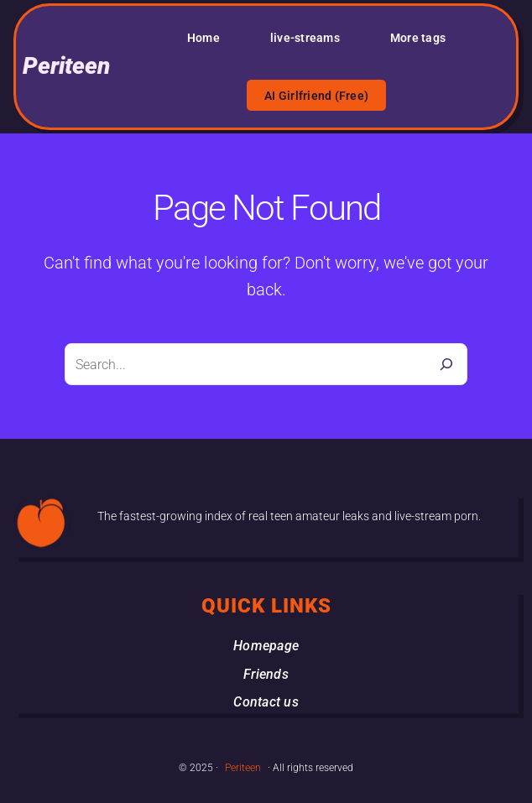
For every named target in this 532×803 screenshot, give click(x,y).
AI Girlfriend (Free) (316, 96)
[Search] (446, 364)
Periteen (66, 66)
